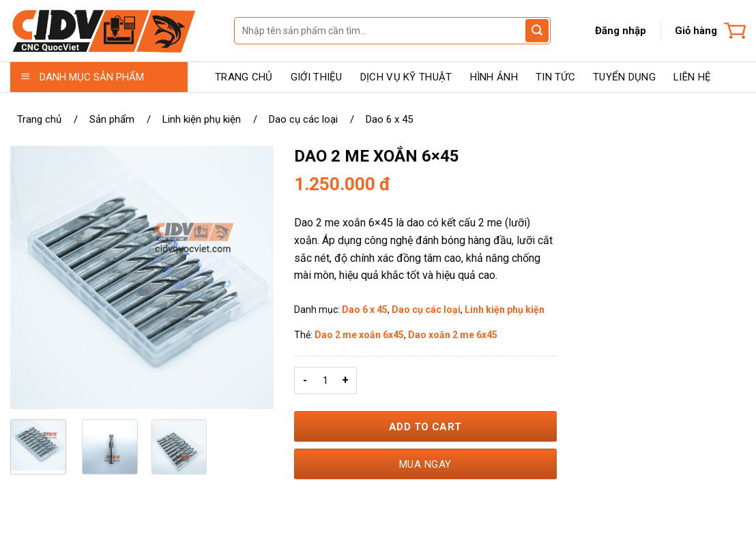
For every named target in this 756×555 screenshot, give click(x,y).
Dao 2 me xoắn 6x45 (359, 335)
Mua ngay (425, 464)
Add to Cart (425, 427)
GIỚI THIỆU (317, 77)
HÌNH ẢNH (494, 77)
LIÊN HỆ (692, 77)
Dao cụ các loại (303, 119)
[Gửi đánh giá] (537, 31)
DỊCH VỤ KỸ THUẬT (406, 77)
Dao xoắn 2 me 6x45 (453, 335)
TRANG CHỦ (244, 77)
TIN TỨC (555, 77)
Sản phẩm (112, 119)
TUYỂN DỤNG (624, 77)
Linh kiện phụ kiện (202, 119)
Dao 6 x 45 (389, 119)
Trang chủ (39, 119)
